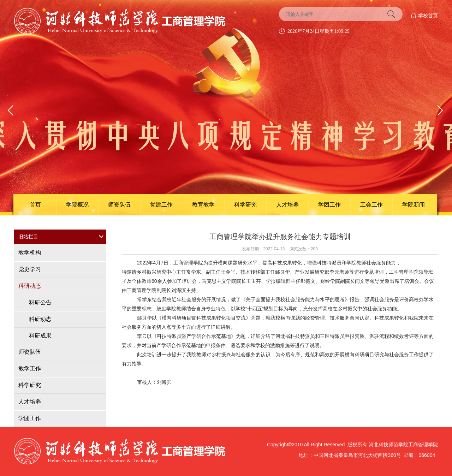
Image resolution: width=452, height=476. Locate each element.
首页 (35, 205)
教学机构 (30, 253)
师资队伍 (119, 205)
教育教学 (203, 205)
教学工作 (30, 368)
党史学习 (30, 269)
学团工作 (329, 205)
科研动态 (30, 286)
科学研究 (245, 205)
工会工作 (371, 205)
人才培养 (287, 205)
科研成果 (40, 336)
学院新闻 (414, 205)
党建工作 (161, 205)
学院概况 (77, 205)
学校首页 (428, 16)
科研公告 (40, 302)
